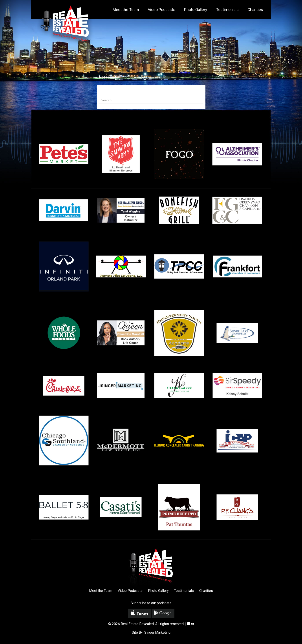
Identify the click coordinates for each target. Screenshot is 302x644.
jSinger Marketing (157, 632)
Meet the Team (126, 10)
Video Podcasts (162, 10)
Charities (255, 10)
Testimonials (227, 10)
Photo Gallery (196, 10)
